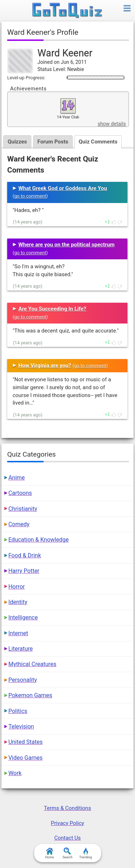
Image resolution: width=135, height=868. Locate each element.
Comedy (19, 524)
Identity (18, 602)
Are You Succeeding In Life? (52, 309)
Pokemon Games (30, 695)
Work (15, 773)
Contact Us (68, 838)
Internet (18, 633)
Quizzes (17, 142)
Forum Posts (53, 142)
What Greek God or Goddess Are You (63, 188)
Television (21, 727)
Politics (18, 711)
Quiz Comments (98, 142)
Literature (21, 649)
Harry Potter (24, 571)
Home (49, 853)
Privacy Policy (67, 823)
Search (68, 853)
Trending (85, 853)
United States (25, 742)
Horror (17, 587)
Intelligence (23, 617)
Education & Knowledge (39, 540)
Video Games (25, 758)
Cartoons (20, 493)
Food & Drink (25, 555)
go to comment (30, 196)
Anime (17, 478)
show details (112, 124)
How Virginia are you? (45, 365)
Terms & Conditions (67, 808)
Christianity (23, 509)
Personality (22, 680)
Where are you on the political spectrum (66, 245)
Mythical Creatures (32, 664)
